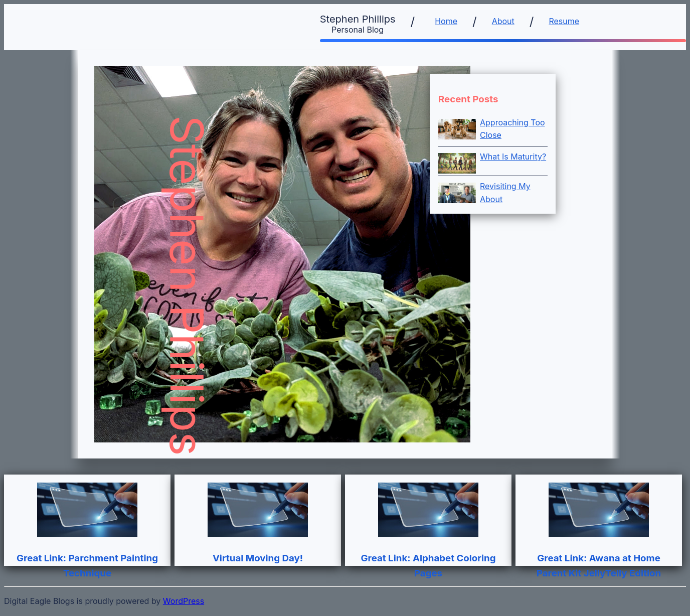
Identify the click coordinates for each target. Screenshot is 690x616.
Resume (564, 21)
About (503, 21)
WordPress (184, 601)
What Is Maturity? (513, 157)
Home (446, 21)
